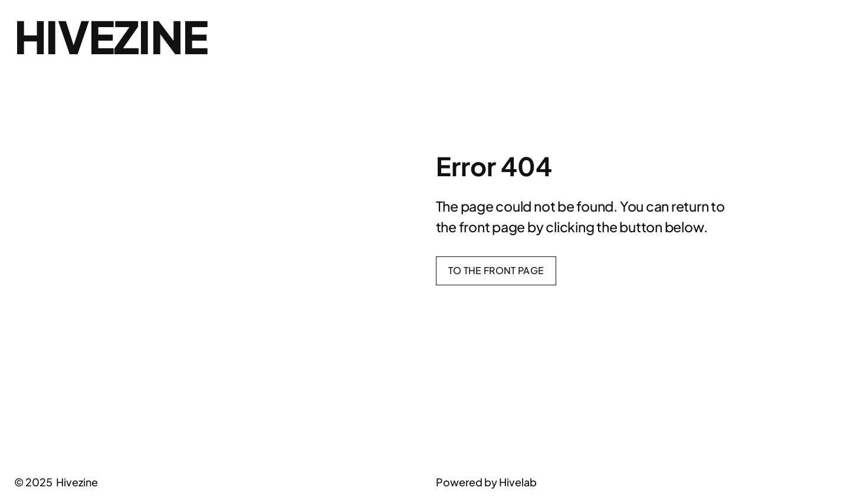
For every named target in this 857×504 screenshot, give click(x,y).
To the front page (496, 270)
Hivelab (518, 482)
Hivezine (111, 36)
